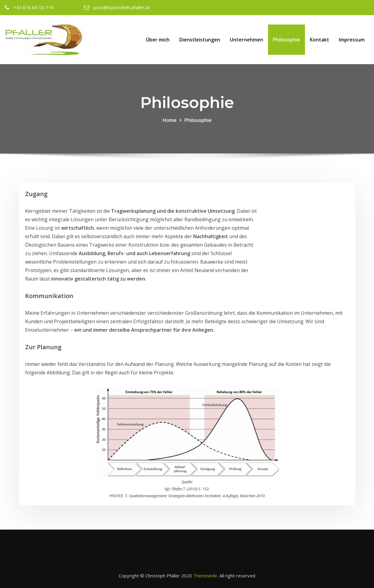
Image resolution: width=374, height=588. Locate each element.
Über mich (158, 40)
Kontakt (319, 40)
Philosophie (286, 40)
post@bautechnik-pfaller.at (122, 7)
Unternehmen (247, 40)
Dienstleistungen (200, 40)
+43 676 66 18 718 (33, 7)
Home (170, 120)
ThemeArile (205, 576)
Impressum (352, 40)
